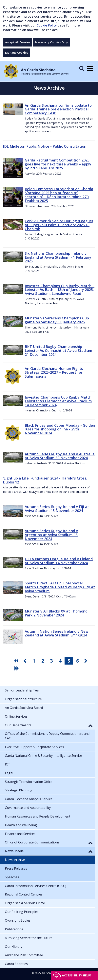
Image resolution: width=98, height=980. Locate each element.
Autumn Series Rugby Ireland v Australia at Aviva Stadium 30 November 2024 (60, 456)
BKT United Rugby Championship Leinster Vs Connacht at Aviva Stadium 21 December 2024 (59, 350)
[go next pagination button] (86, 661)
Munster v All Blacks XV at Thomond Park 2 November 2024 (56, 613)
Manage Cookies (17, 53)
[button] (90, 726)
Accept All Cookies (18, 42)
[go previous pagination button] (25, 661)
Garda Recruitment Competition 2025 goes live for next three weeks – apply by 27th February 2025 (58, 164)
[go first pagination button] (17, 661)
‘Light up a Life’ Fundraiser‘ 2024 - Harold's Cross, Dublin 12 (45, 480)
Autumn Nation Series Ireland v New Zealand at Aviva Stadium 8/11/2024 (57, 633)
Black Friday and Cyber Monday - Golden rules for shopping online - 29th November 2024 (60, 429)
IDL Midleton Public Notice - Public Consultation (45, 146)
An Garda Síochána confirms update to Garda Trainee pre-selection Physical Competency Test (58, 109)
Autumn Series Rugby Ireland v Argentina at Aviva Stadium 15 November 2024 (51, 535)
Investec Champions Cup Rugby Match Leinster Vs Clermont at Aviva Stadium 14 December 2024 (58, 401)
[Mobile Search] (82, 68)
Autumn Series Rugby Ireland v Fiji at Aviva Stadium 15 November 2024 (57, 509)
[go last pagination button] (17, 668)
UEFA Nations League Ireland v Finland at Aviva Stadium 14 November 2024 (59, 561)
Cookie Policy (47, 25)
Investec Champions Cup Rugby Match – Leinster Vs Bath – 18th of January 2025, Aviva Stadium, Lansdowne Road (60, 290)
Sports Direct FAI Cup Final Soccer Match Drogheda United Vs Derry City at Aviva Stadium (60, 587)
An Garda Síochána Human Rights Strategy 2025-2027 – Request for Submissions (54, 372)
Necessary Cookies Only (52, 42)
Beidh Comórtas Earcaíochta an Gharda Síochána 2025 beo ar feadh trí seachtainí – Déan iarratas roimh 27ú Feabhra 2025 (59, 195)
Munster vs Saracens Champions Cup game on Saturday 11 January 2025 (57, 320)
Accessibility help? (77, 975)
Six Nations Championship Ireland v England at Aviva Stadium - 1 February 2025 (58, 257)
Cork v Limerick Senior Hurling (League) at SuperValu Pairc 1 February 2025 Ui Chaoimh (59, 225)
